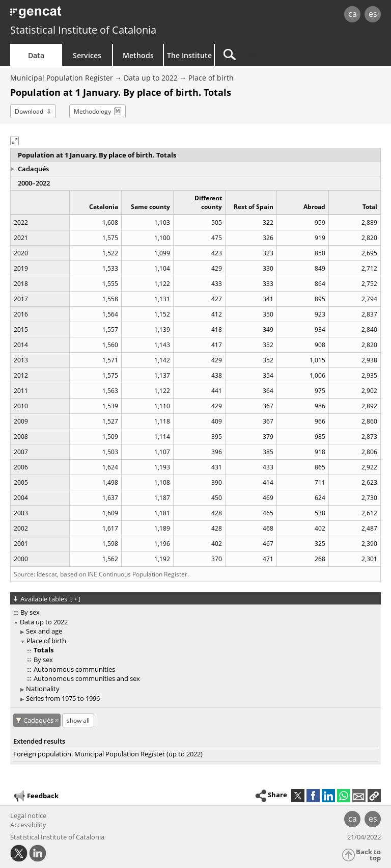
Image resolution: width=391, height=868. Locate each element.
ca (353, 14)
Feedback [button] (36, 796)
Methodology (92, 111)
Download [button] (29, 111)
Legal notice (28, 816)
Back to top (368, 855)
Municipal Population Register (62, 78)
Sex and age (44, 631)
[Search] (278, 55)
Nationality (43, 689)
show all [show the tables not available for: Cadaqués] (78, 720)
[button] (15, 141)
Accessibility (28, 825)
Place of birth (211, 78)
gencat (84, 15)
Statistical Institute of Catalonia (83, 30)
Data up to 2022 (151, 78)
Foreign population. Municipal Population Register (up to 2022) (108, 754)
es (373, 14)
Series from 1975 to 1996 (63, 698)
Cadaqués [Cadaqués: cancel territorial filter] (39, 720)
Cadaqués (33, 169)
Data (36, 55)
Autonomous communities (74, 669)
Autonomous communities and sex (87, 678)
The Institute (189, 55)
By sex (30, 612)
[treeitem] (194, 612)
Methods (138, 55)
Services (87, 55)
